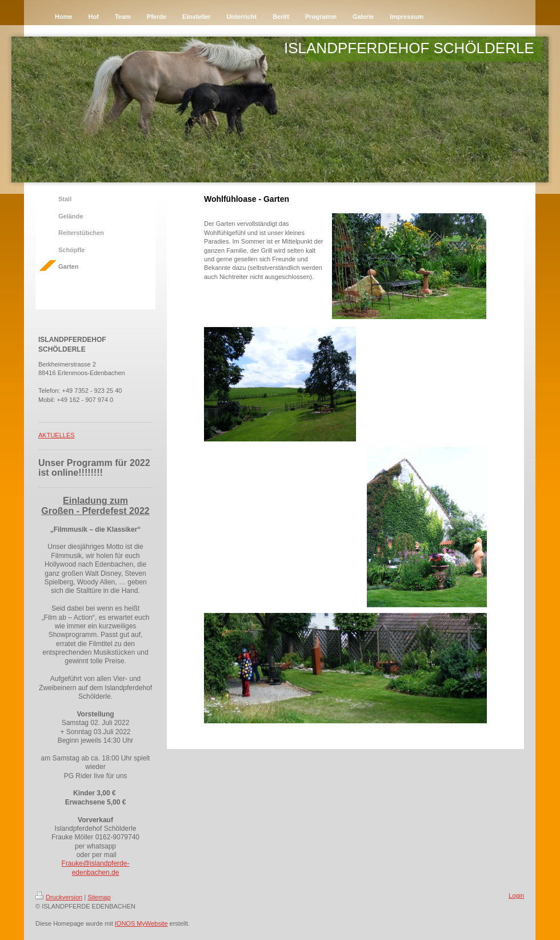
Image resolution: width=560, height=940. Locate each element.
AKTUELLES (57, 435)
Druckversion (59, 897)
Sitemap (99, 897)
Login (516, 895)
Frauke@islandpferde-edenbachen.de (96, 868)
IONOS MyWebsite (141, 923)
